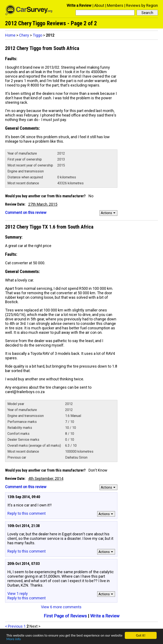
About (99, 5)
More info (14, 639)
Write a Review (79, 5)
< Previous (14, 626)
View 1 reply (18, 594)
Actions (109, 213)
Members (115, 5)
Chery (24, 35)
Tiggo (37, 35)
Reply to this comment (27, 513)
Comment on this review (26, 213)
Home (10, 35)
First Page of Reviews (65, 616)
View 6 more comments (61, 607)
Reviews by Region (142, 5)
